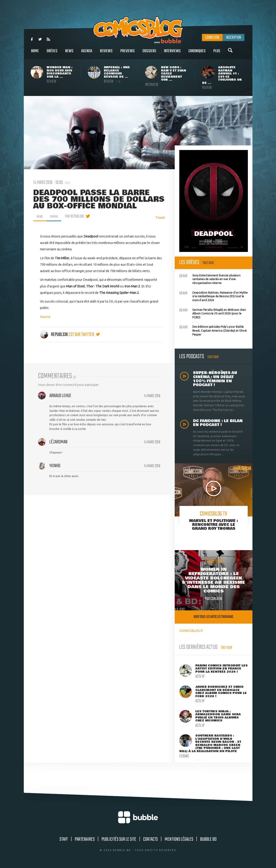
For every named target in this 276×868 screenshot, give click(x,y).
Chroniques (197, 53)
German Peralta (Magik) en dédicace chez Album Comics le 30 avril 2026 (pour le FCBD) (213, 313)
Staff (64, 839)
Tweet (160, 217)
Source (45, 317)
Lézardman (58, 442)
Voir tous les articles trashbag (213, 617)
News (69, 53)
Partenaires (85, 839)
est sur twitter (84, 335)
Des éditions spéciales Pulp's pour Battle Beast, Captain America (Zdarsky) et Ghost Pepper (213, 330)
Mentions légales (179, 839)
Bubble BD (208, 839)
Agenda (87, 53)
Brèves (52, 53)
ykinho (55, 466)
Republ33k (54, 335)
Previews (127, 53)
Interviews (172, 53)
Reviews (106, 53)
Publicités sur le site (119, 839)
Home (35, 53)
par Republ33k (77, 216)
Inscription (233, 38)
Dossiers (149, 53)
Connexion (212, 38)
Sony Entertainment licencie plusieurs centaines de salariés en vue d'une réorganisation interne (210, 279)
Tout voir (208, 263)
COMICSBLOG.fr (191, 631)
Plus (217, 53)
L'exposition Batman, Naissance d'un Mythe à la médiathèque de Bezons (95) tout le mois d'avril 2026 (213, 296)
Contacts (150, 839)
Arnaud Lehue (60, 396)
